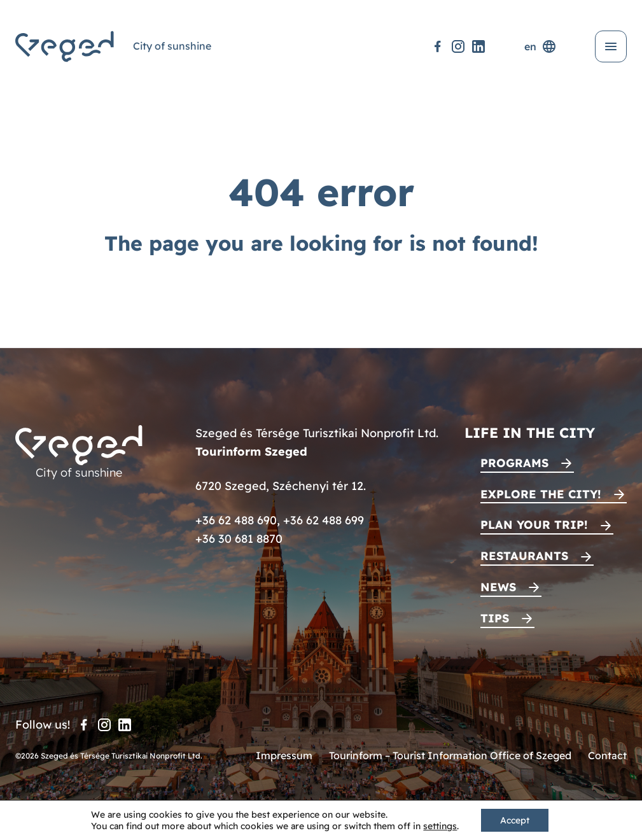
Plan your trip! (534, 525)
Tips (495, 618)
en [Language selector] (541, 46)
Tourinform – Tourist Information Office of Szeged (450, 755)
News (498, 587)
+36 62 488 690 (236, 520)
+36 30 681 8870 (239, 539)
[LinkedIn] (478, 46)
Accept (515, 820)
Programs (514, 463)
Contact (607, 755)
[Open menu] (611, 46)
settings (440, 826)
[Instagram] (458, 46)
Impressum (284, 755)
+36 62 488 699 (324, 520)
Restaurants (524, 556)
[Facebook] (438, 46)
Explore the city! (541, 494)
